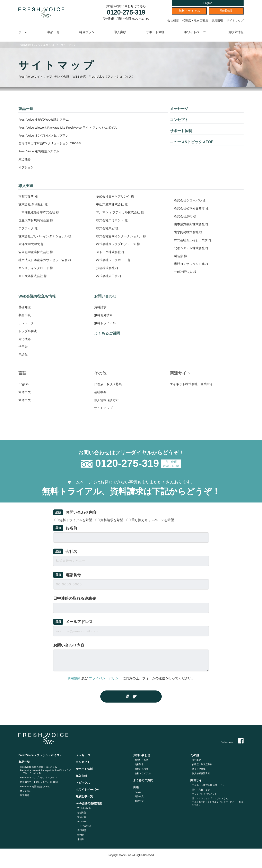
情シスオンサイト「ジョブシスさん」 (211, 798)
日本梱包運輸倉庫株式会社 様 (40, 212)
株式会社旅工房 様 (110, 276)
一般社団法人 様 (186, 272)
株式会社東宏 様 (108, 228)
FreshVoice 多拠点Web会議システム (45, 119)
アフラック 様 (29, 228)
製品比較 (25, 315)
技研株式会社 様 (108, 268)
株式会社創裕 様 (186, 216)
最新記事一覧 (84, 796)
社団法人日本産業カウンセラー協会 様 (47, 260)
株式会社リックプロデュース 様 (120, 244)
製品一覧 (53, 32)
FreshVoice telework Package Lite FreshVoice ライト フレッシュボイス (71, 127)
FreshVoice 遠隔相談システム (40, 151)
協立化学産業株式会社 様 (37, 252)
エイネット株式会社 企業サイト (194, 384)
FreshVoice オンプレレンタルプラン (45, 135)
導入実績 (120, 32)
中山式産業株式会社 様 (113, 204)
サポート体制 (155, 32)
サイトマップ (235, 20)
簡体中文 (25, 392)
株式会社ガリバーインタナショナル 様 (47, 236)
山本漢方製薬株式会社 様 (192, 224)
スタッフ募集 (199, 769)
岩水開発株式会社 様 (189, 232)
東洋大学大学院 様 (32, 244)
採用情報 (217, 20)
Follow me (232, 742)
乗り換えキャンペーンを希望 (153, 520)
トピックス (83, 783)
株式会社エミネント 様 (113, 220)
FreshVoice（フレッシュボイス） (37, 45)
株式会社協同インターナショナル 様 (123, 236)
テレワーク (27, 323)
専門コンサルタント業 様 (192, 264)
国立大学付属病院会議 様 (37, 220)
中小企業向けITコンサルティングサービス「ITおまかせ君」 (218, 803)
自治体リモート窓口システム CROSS (39, 782)
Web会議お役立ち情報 (39, 296)
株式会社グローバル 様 (191, 200)
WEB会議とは (84, 808)
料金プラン (87, 32)
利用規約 (74, 678)
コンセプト (180, 120)
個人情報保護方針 (107, 400)
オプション (27, 167)
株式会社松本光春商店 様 (192, 208)
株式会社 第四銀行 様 (34, 204)
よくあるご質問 (108, 333)
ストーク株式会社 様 (111, 252)
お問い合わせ (106, 296)
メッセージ (180, 109)
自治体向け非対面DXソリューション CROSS (52, 143)
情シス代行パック (201, 790)
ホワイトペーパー (196, 32)
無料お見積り (104, 315)
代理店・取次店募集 (195, 20)
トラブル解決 (28, 331)
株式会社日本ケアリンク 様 (116, 196)
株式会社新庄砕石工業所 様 (194, 240)
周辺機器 (25, 159)
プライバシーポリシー (105, 678)
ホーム (23, 32)
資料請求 (226, 11)
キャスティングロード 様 (37, 268)
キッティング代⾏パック (204, 794)
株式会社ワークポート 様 (115, 260)
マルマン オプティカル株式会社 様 (122, 212)
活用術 (23, 347)
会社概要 (173, 20)
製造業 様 (181, 256)
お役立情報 (236, 32)
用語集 (23, 355)
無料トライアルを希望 (76, 520)
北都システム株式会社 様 (192, 248)
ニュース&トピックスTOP (194, 142)
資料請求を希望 (112, 520)
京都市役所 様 (29, 196)
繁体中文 (25, 400)
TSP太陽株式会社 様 (34, 276)
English (208, 3)
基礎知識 (25, 307)
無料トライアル (189, 11)
